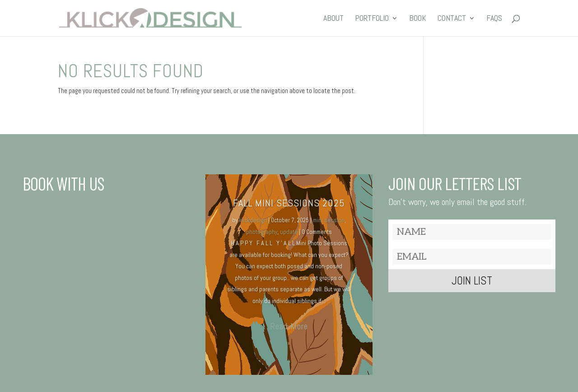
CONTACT (452, 19)
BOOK (418, 19)
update (289, 232)
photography (262, 232)
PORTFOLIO (372, 19)
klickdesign (253, 220)
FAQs (494, 19)
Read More (289, 326)
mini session (329, 220)
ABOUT (333, 19)
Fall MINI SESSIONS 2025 (289, 203)
